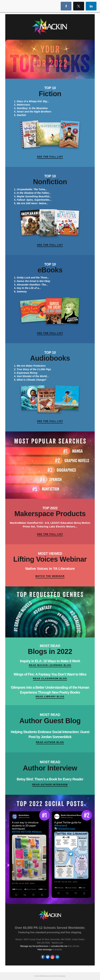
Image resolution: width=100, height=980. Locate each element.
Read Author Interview (50, 785)
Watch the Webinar (50, 576)
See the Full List (50, 157)
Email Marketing (41, 976)
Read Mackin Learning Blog (50, 665)
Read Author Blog (50, 742)
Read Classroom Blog (50, 678)
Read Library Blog (50, 697)
